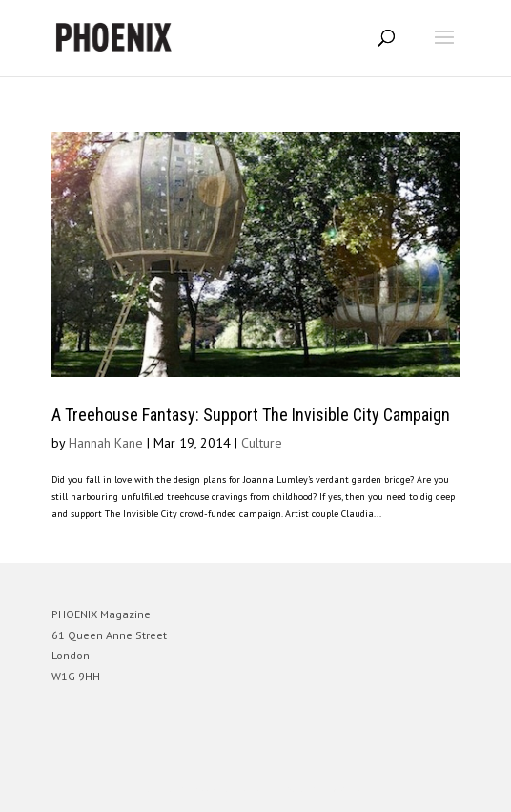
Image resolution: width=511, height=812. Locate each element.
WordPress (347, 789)
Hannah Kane (106, 443)
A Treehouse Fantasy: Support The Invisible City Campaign (251, 415)
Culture (262, 443)
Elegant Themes (229, 789)
